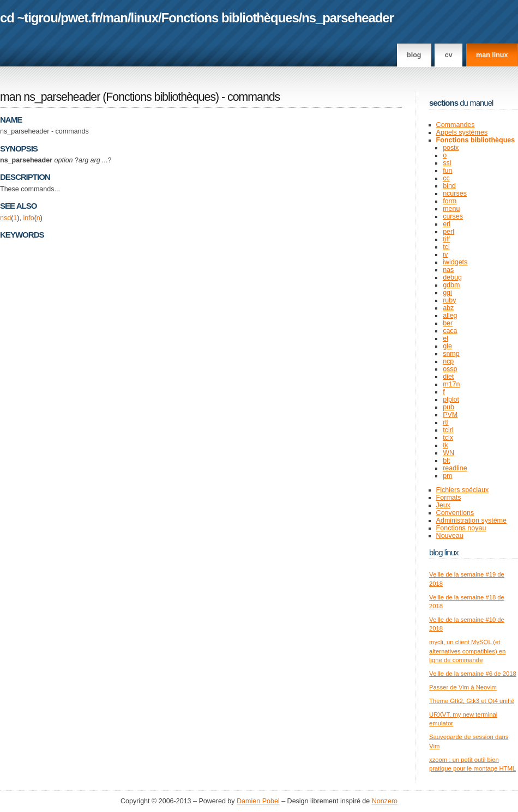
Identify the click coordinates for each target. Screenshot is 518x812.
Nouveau (450, 536)
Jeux (443, 505)
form (450, 201)
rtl (445, 422)
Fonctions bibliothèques (230, 18)
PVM (450, 415)
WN (448, 453)
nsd (5, 218)
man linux (492, 55)
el (445, 338)
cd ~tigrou (29, 18)
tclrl (448, 430)
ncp (448, 361)
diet (448, 377)
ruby (449, 300)
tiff (446, 239)
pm (447, 476)
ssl (447, 163)
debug (452, 277)
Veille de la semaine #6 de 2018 (473, 674)
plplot (451, 399)
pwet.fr (80, 18)
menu (451, 209)
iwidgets (455, 262)
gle (447, 346)
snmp (451, 354)
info (28, 218)
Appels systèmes (462, 132)
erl (447, 224)
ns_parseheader (348, 18)
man (115, 18)
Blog (414, 55)
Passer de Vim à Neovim (463, 687)
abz (448, 308)
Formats (449, 498)
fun (447, 171)
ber (448, 323)
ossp (450, 369)
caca (450, 331)
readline (455, 468)
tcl (446, 247)
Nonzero (385, 801)
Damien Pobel (258, 801)
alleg (450, 316)
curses (453, 216)
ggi (447, 293)
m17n (451, 384)
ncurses (455, 193)
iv (445, 254)
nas (448, 270)
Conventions (455, 513)
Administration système (471, 520)
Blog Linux (444, 552)
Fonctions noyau (461, 528)
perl (448, 232)
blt (446, 460)
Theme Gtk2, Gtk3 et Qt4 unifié (472, 701)
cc (446, 178)
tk (445, 445)
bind (449, 186)
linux (145, 18)
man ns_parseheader (50, 97)
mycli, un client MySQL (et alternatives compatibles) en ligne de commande (467, 651)
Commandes (456, 125)
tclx (448, 438)
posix (451, 148)
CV (449, 55)
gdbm (451, 285)
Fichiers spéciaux (463, 490)
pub (448, 407)
